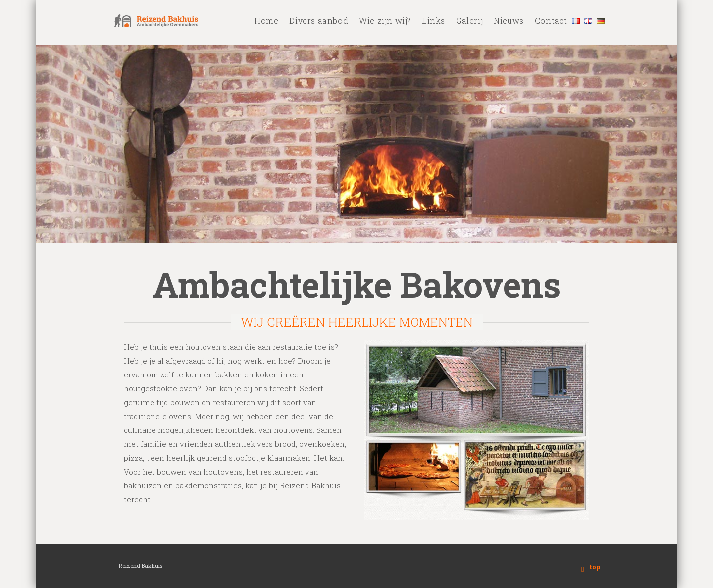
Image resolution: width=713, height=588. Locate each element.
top (595, 567)
